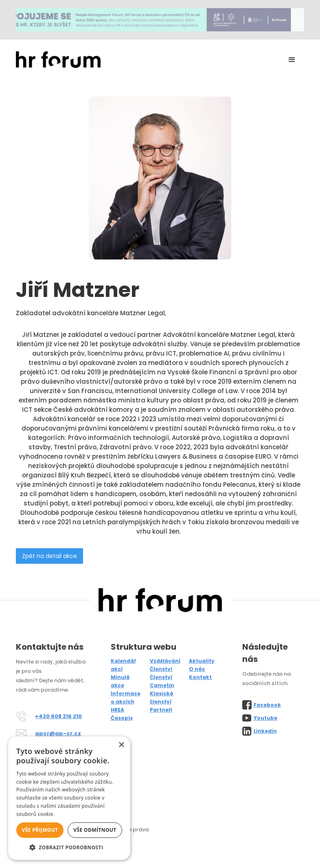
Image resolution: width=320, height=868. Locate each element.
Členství (161, 669)
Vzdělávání (165, 661)
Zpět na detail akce (49, 556)
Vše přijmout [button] (40, 830)
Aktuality (202, 661)
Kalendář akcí (123, 665)
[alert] (69, 798)
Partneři (161, 710)
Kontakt (200, 677)
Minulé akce (120, 681)
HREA (117, 710)
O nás (197, 669)
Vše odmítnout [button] (95, 830)
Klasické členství (162, 698)
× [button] (121, 745)
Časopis (122, 718)
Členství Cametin (162, 681)
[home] (58, 60)
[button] (292, 60)
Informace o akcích (126, 698)
